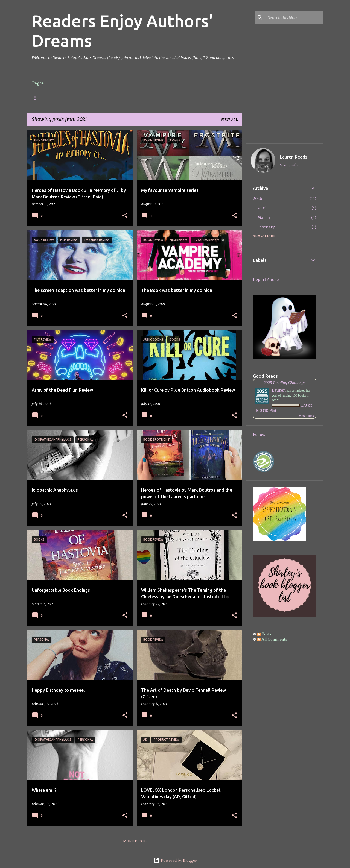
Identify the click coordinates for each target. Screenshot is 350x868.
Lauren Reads (294, 157)
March (264, 218)
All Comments (272, 639)
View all (229, 120)
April (262, 208)
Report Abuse (266, 280)
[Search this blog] (294, 17)
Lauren (279, 390)
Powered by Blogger (175, 860)
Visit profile (289, 165)
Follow (259, 435)
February (266, 227)
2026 (258, 198)
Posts (37, 98)
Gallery (220, 98)
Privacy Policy (187, 98)
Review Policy (148, 98)
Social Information (104, 98)
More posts (135, 841)
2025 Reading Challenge (285, 382)
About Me (64, 98)
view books (307, 416)
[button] (125, 216)
